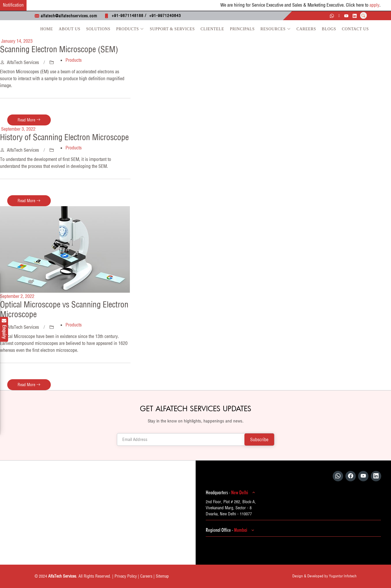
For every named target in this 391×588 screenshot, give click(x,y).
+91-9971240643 (165, 16)
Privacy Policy (126, 576)
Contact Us (355, 29)
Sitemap (162, 576)
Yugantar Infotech (343, 576)
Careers (306, 29)
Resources (276, 29)
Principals (242, 29)
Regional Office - (231, 530)
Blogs (329, 29)
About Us (70, 29)
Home (47, 29)
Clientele (212, 29)
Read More (29, 120)
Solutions (98, 29)
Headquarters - (231, 493)
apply (381, 5)
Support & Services (172, 29)
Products (130, 29)
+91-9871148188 (128, 16)
